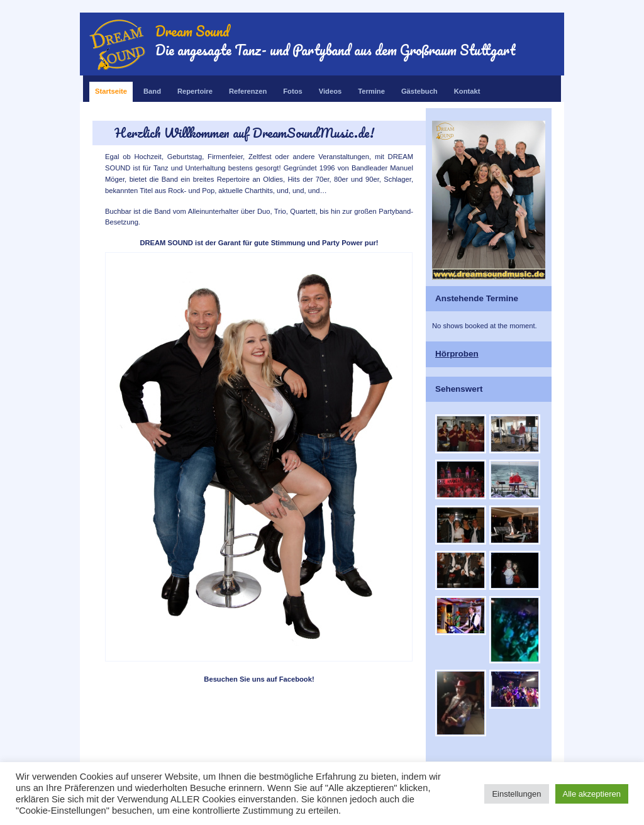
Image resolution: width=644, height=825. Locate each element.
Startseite (111, 88)
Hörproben (457, 354)
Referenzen (248, 88)
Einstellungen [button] (516, 794)
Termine (371, 88)
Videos (330, 88)
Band (152, 88)
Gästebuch (419, 88)
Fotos (292, 88)
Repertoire (195, 88)
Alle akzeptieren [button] (592, 794)
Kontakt (467, 88)
